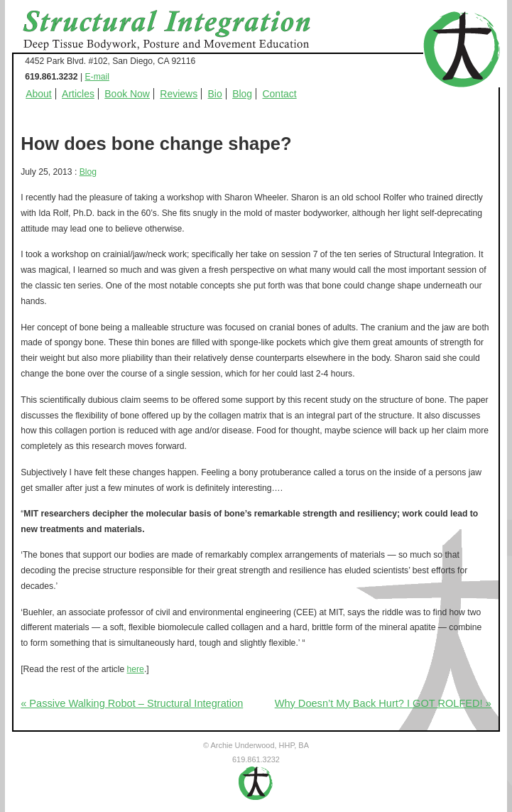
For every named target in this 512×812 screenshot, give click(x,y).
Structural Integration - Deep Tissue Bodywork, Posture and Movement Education (183, 31)
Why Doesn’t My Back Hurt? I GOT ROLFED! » (383, 703)
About (39, 94)
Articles (78, 94)
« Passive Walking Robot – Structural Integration (132, 703)
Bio (215, 94)
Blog (242, 94)
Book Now (127, 94)
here (136, 669)
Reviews (179, 94)
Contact (280, 94)
